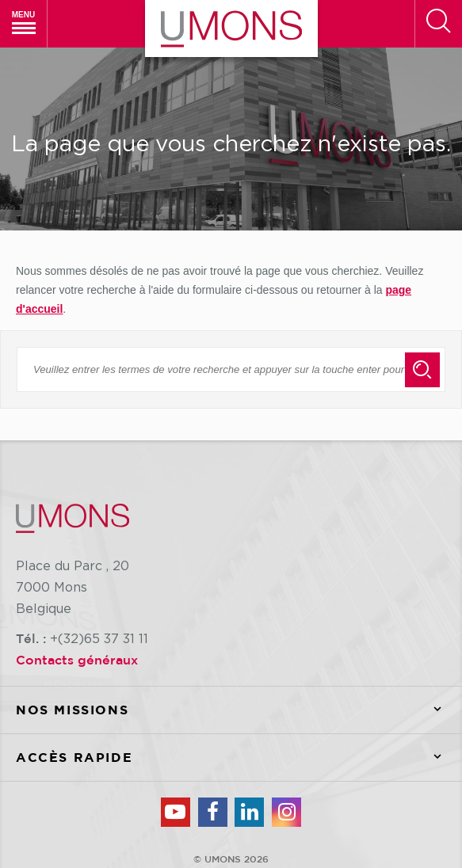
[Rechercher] (438, 24)
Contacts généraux (77, 660)
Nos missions (239, 710)
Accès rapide (239, 758)
